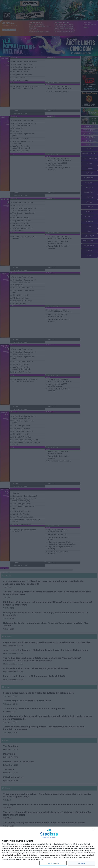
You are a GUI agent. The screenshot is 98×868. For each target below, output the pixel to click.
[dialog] (49, 847)
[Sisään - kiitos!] (94, 830)
